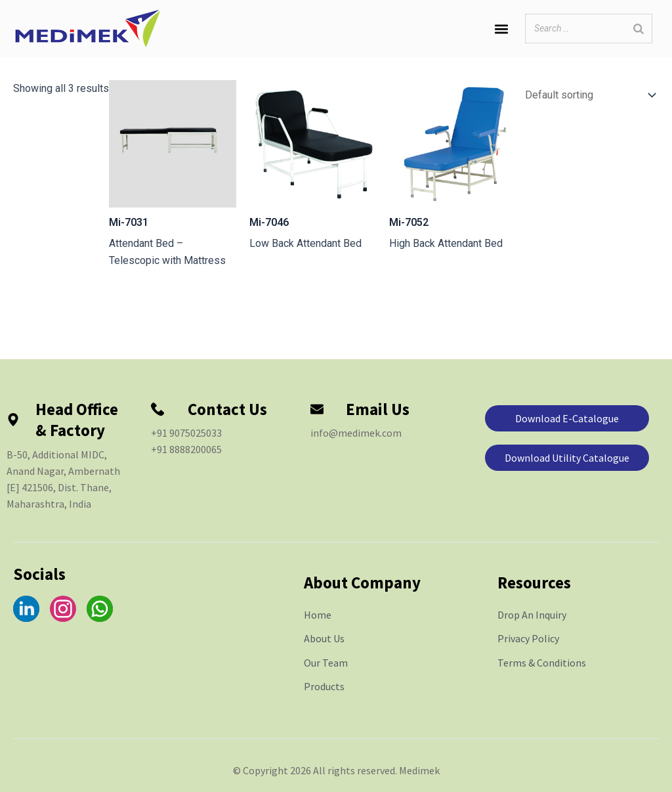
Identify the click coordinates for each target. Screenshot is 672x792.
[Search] (639, 29)
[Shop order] (588, 96)
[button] (501, 29)
